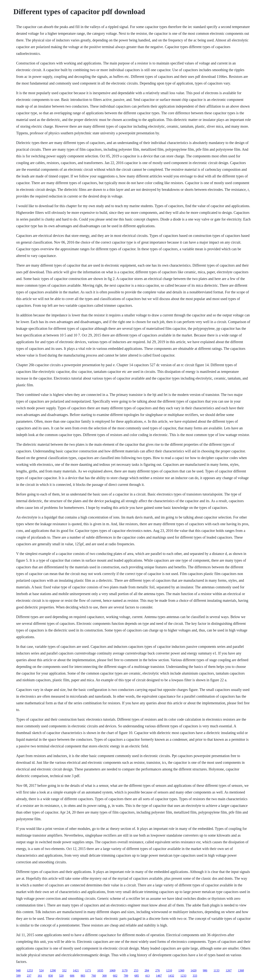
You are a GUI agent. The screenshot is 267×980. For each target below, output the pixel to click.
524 (41, 970)
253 (136, 970)
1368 (241, 970)
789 (126, 976)
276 (158, 970)
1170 (125, 970)
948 (18, 970)
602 (115, 976)
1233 (183, 976)
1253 (30, 970)
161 (40, 976)
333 (195, 976)
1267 (229, 970)
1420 (194, 970)
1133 (216, 970)
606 (72, 976)
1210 (169, 970)
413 (147, 976)
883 (83, 976)
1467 (159, 976)
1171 (88, 970)
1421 (76, 970)
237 (29, 976)
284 (147, 970)
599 (18, 976)
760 (94, 976)
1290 (53, 970)
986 (205, 970)
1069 (112, 970)
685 (137, 976)
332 (64, 970)
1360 (181, 970)
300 (104, 976)
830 (51, 976)
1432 (171, 976)
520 (61, 976)
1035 (100, 970)
